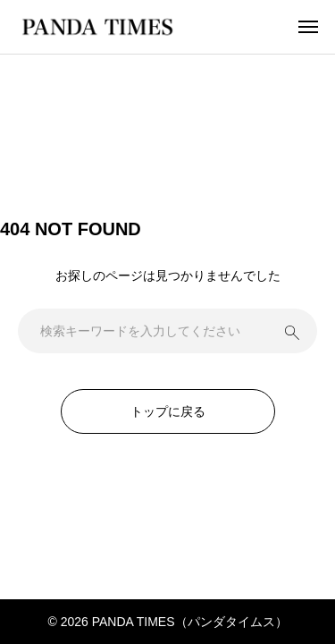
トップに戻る (168, 411)
